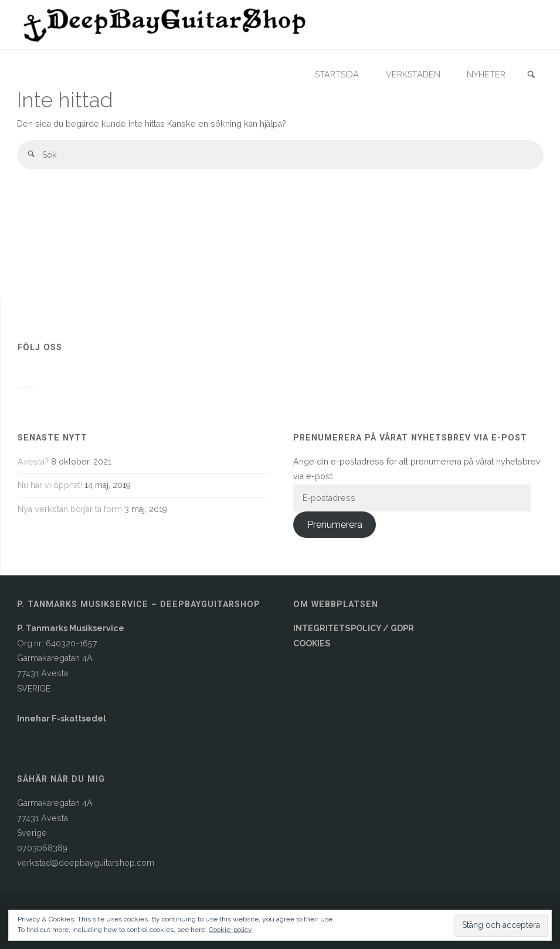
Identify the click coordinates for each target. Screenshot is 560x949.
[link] (531, 75)
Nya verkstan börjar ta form (70, 509)
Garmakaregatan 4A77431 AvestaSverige (55, 818)
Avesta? (33, 462)
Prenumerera (335, 525)
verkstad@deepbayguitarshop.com (86, 863)
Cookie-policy (230, 930)
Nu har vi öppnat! (50, 485)
